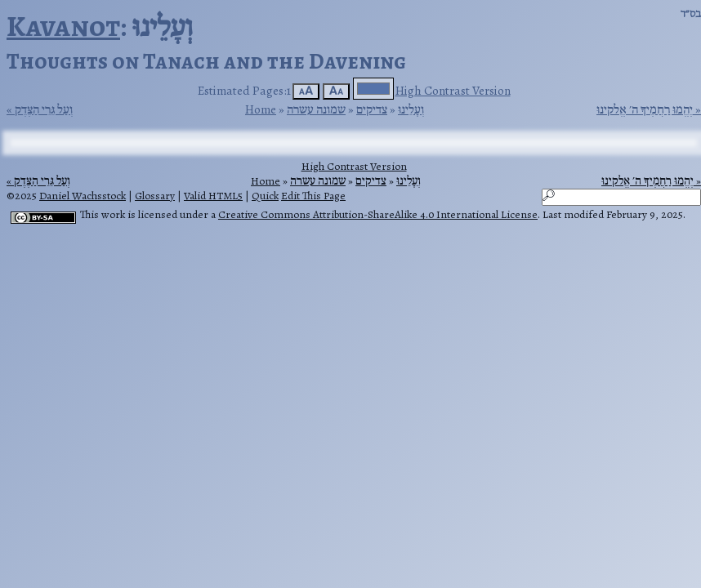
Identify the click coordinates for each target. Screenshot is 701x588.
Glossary (155, 196)
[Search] (621, 197)
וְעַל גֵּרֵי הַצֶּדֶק (44, 109)
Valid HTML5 (213, 196)
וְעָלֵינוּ (411, 109)
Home (261, 109)
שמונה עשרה (316, 109)
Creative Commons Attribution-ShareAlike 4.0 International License (378, 214)
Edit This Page (313, 196)
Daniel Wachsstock (83, 196)
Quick (265, 196)
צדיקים (372, 109)
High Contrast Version (453, 90)
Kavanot (63, 26)
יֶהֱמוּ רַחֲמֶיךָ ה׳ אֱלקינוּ (645, 109)
